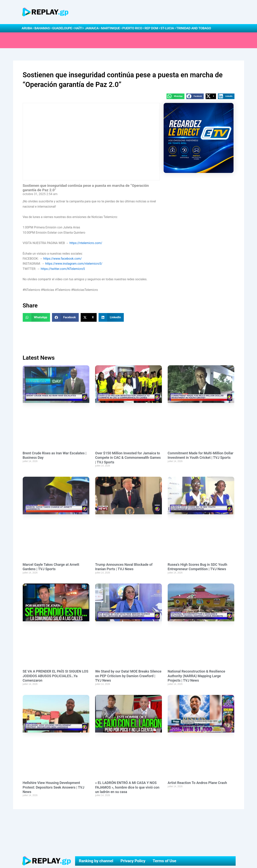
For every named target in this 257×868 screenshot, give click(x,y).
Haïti (78, 28)
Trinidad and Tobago (194, 28)
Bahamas (42, 28)
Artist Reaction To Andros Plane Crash (197, 783)
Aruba (27, 28)
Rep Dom (151, 28)
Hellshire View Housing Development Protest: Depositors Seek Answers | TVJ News (54, 787)
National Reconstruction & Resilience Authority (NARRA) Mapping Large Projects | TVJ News (196, 676)
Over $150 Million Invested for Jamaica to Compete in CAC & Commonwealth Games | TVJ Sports (128, 458)
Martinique (111, 28)
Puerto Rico (132, 28)
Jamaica (92, 28)
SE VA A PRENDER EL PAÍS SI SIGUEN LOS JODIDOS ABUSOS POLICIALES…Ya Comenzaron (56, 676)
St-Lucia (167, 28)
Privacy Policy (133, 861)
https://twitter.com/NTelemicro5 (63, 269)
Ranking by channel (96, 861)
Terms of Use (164, 861)
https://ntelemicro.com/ (86, 243)
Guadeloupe (62, 28)
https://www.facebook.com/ (63, 259)
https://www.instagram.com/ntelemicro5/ (74, 264)
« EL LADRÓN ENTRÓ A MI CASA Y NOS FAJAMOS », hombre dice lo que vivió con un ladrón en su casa (127, 787)
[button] (175, 96)
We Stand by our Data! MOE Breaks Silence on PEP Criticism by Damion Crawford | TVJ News (128, 676)
